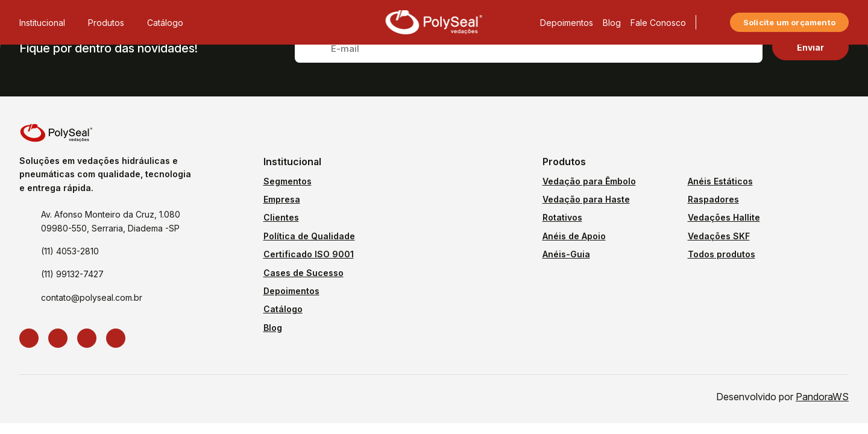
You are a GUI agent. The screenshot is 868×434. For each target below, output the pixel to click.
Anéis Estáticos (720, 181)
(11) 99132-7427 (72, 274)
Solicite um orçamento (789, 22)
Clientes (281, 217)
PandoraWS (822, 397)
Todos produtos (722, 254)
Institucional (49, 23)
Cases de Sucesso (303, 273)
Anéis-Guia (566, 254)
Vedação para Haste (586, 199)
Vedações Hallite (724, 217)
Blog (612, 23)
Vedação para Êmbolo (589, 181)
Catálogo (165, 23)
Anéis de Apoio (574, 236)
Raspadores (713, 199)
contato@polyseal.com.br (92, 297)
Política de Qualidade (309, 236)
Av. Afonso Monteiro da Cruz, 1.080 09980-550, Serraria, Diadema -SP (111, 221)
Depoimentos (567, 23)
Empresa (282, 199)
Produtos (113, 23)
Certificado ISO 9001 (309, 254)
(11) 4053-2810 (70, 251)
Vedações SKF (719, 236)
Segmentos (288, 181)
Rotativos (562, 217)
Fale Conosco (658, 23)
